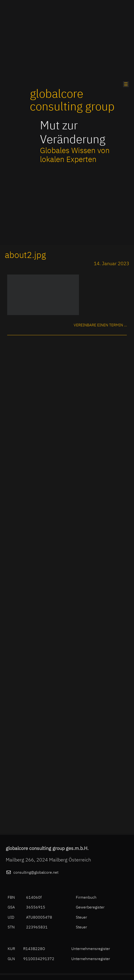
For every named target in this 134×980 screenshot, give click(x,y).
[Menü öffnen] (126, 84)
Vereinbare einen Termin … (100, 325)
